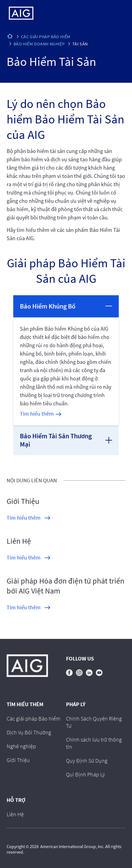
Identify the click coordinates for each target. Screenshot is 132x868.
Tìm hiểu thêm (37, 414)
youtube (99, 673)
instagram (79, 673)
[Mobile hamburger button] (116, 13)
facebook (69, 673)
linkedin (89, 673)
